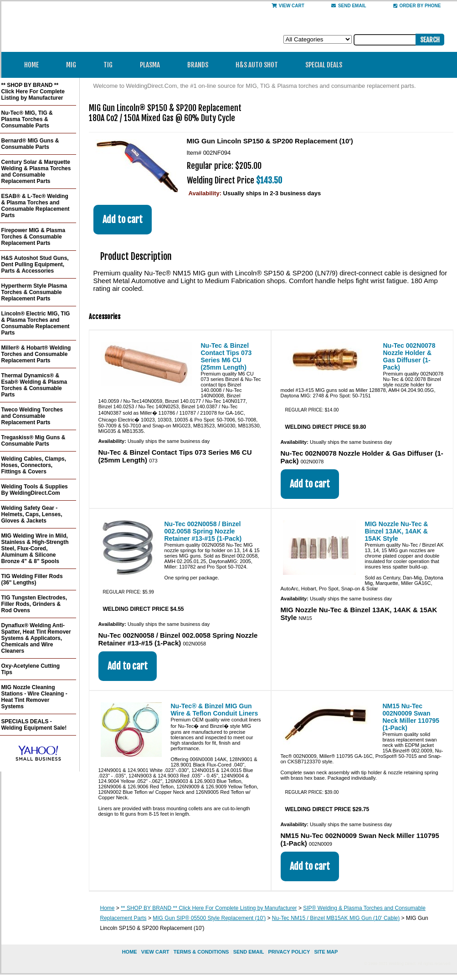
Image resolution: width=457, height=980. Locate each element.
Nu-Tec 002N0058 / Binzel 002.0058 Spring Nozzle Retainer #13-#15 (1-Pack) (203, 531)
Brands (201, 65)
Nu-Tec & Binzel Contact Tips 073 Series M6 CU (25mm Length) (226, 356)
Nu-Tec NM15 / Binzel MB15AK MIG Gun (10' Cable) (336, 918)
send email (349, 6)
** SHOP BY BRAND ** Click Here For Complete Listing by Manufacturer (209, 908)
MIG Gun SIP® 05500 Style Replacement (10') (209, 918)
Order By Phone (417, 6)
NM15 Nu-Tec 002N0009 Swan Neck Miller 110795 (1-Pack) (411, 717)
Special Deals (324, 65)
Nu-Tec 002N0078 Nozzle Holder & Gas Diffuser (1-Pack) (409, 356)
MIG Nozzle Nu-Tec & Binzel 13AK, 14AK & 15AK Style (397, 531)
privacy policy (289, 952)
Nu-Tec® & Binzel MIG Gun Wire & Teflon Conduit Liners (215, 710)
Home (31, 65)
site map (326, 952)
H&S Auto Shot (257, 65)
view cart (155, 952)
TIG (111, 65)
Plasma (153, 65)
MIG (74, 65)
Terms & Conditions (201, 952)
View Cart (288, 6)
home (130, 952)
